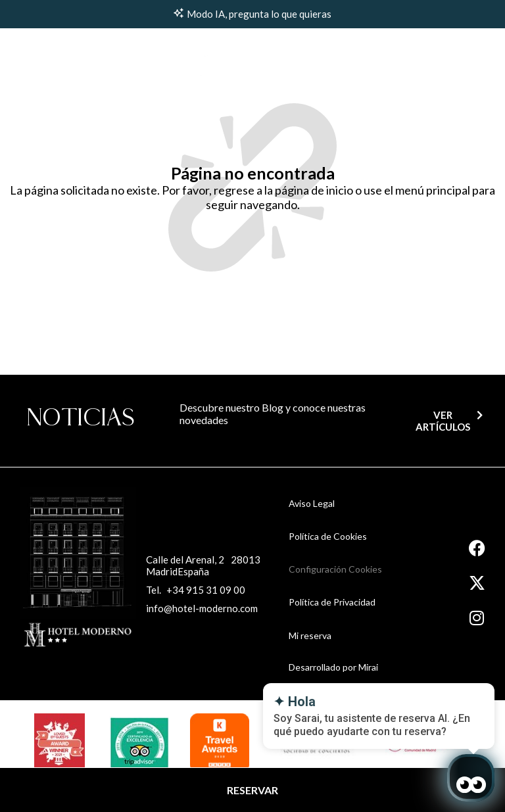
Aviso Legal (312, 503)
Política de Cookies (328, 536)
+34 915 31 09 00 (206, 590)
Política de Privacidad (332, 602)
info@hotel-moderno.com (202, 608)
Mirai (368, 667)
